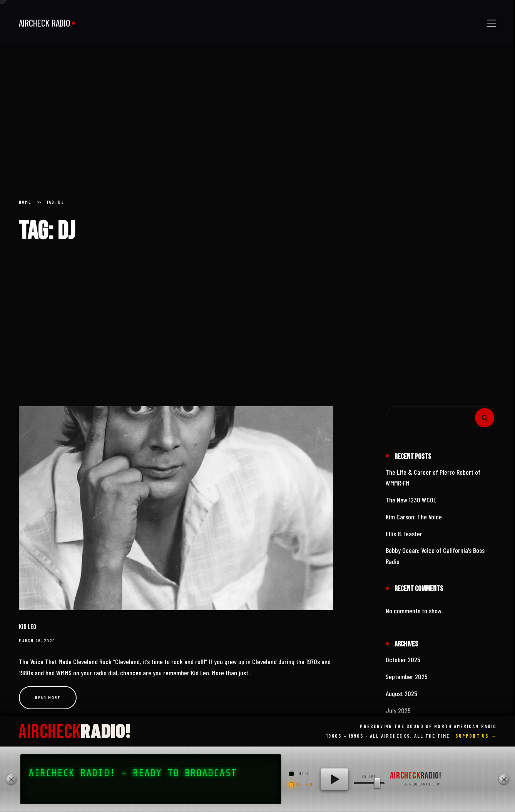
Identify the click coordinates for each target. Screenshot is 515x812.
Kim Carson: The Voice (414, 517)
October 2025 (403, 660)
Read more (48, 697)
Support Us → (476, 736)
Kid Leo (28, 627)
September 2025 (407, 676)
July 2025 (398, 710)
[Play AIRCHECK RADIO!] (334, 779)
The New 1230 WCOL (411, 500)
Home (25, 202)
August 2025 (401, 693)
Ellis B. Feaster (404, 534)
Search (485, 418)
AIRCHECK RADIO (44, 23)
